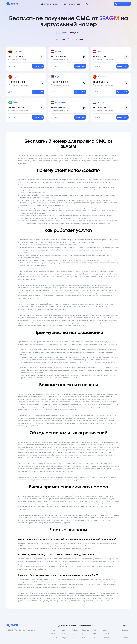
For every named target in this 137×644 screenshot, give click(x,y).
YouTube (75, 630)
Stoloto (85, 634)
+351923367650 (17, 82)
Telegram (85, 630)
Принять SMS (38, 66)
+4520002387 (100, 57)
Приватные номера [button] (122, 4)
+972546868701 (101, 108)
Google (64, 638)
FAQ (87, 4)
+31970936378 (59, 108)
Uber (105, 630)
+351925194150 (101, 82)
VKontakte (54, 634)
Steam (74, 634)
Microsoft (54, 638)
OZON (95, 634)
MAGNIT (106, 634)
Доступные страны (50, 4)
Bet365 (95, 638)
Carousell (106, 638)
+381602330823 (59, 82)
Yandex (64, 630)
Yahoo (53, 630)
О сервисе (126, 638)
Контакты (125, 630)
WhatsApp (65, 634)
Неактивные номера (71, 4)
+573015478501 (17, 57)
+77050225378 (16, 108)
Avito (84, 638)
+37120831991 (58, 57)
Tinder (95, 630)
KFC (73, 638)
